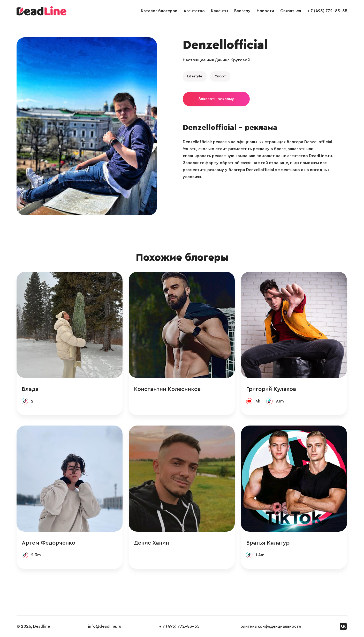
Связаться (291, 11)
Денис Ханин (151, 543)
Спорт (220, 76)
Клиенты (219, 11)
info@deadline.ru (105, 626)
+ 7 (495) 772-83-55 (327, 11)
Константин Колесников (167, 389)
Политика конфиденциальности (269, 626)
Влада (30, 389)
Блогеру (242, 11)
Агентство (194, 11)
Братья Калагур (268, 543)
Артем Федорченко (48, 543)
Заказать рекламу (216, 99)
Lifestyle (195, 76)
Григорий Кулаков (271, 389)
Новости (265, 11)
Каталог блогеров (159, 11)
